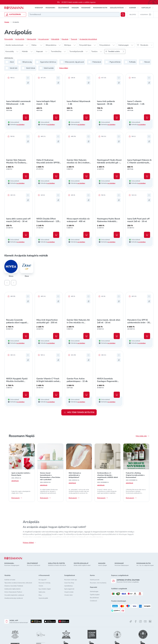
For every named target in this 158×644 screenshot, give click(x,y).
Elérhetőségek (94, 592)
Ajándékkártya (68, 586)
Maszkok (65, 39)
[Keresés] (123, 14)
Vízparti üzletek (69, 592)
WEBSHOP (39, 8)
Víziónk (41, 586)
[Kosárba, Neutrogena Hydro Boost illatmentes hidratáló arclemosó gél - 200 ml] (117, 235)
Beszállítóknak (94, 598)
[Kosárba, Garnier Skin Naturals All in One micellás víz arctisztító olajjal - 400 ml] (86, 336)
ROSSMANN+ (51, 8)
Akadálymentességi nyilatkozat (14, 598)
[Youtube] (145, 621)
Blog (40, 595)
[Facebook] (136, 621)
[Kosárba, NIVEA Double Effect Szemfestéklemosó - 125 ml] (56, 235)
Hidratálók (55, 39)
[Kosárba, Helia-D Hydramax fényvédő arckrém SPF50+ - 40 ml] (56, 176)
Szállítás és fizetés (10, 580)
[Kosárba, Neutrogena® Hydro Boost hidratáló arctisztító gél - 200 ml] (117, 176)
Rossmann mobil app (71, 580)
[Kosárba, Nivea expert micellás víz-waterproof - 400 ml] (86, 235)
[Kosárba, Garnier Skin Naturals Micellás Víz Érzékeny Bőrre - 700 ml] (26, 176)
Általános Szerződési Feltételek (14, 586)
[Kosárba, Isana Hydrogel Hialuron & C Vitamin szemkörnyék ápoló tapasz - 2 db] (147, 176)
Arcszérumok (44, 39)
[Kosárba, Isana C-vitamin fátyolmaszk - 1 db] (147, 117)
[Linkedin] (150, 621)
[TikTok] (131, 621)
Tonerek (74, 39)
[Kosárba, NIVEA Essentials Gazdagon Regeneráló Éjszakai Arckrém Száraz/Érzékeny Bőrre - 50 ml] (117, 395)
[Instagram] (140, 621)
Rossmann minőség (44, 583)
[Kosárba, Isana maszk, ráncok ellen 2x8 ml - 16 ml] (117, 336)
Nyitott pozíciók (95, 580)
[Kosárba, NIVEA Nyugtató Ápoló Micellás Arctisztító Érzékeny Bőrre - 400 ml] (26, 395)
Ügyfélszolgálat (95, 595)
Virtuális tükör (68, 595)
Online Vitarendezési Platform (13, 592)
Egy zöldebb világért (45, 589)
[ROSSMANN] (13, 558)
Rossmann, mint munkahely (98, 583)
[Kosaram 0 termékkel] (146, 14)
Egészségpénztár (69, 589)
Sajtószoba (42, 592)
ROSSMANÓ (86, 8)
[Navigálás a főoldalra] (14, 8)
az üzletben (21, 125)
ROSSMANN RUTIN (100, 8)
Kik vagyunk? (42, 580)
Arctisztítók (20, 39)
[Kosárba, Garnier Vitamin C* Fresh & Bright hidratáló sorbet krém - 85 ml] (56, 395)
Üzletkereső (93, 601)
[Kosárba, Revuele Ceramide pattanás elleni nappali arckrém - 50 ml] (26, 336)
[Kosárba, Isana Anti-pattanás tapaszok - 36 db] (117, 117)
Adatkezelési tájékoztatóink (12, 589)
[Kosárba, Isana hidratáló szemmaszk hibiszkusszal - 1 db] (26, 117)
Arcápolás (15, 481)
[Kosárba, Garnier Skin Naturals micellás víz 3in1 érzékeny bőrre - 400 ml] (86, 176)
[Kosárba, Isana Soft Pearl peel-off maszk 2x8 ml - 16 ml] (147, 235)
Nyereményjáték (43, 598)
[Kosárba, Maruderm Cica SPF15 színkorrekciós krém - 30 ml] (147, 336)
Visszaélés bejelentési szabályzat (14, 595)
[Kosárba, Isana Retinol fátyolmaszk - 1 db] (86, 117)
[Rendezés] (145, 45)
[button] (118, 8)
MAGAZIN (75, 8)
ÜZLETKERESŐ (64, 8)
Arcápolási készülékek (88, 39)
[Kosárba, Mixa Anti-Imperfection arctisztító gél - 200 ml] (56, 336)
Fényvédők (9, 39)
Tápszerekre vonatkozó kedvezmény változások (18, 583)
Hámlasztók (31, 39)
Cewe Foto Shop (69, 583)
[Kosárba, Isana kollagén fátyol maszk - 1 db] (56, 117)
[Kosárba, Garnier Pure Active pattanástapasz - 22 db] (86, 395)
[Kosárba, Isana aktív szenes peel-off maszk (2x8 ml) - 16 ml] (26, 235)
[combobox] (74, 14)
